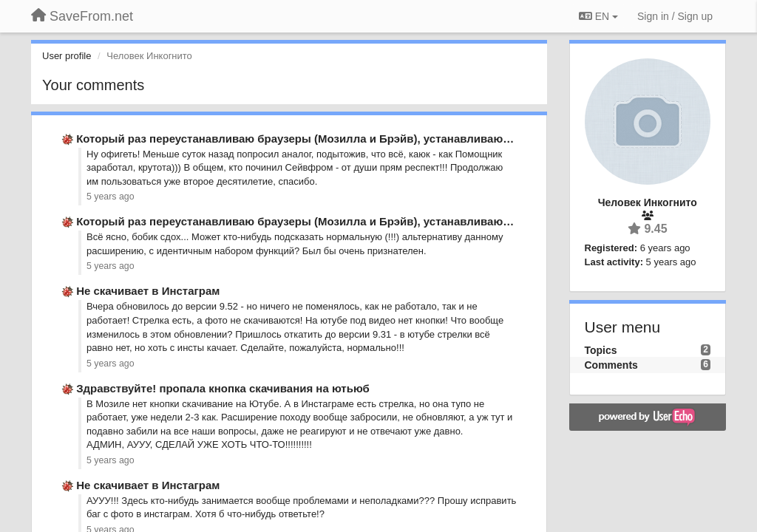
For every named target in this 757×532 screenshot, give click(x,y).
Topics (601, 350)
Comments (611, 365)
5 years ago (111, 197)
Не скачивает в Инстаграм (148, 291)
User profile (67, 56)
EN (598, 16)
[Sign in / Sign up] (675, 16)
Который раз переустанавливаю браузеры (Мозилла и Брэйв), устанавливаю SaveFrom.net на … (343, 139)
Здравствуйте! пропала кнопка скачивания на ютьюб (223, 388)
